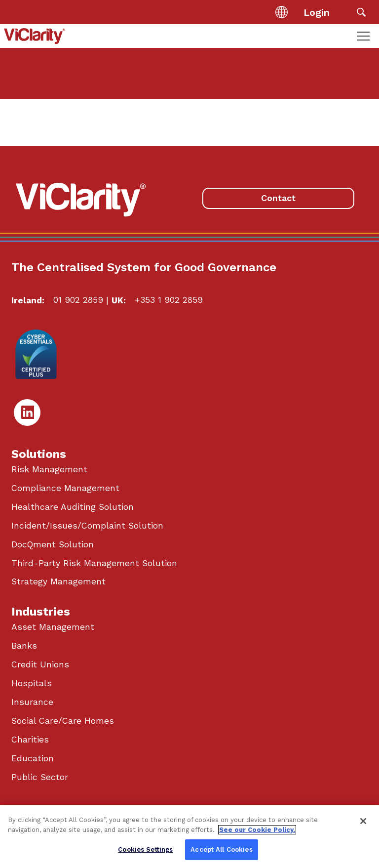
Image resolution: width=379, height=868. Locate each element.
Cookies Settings (145, 849)
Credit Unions (40, 664)
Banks (24, 646)
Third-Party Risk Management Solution (94, 563)
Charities (30, 740)
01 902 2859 (78, 300)
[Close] (363, 821)
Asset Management (53, 627)
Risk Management (49, 469)
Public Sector (40, 777)
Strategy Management (58, 581)
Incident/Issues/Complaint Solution (87, 526)
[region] (189, 837)
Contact (278, 198)
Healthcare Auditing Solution (73, 507)
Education (33, 758)
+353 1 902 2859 (169, 300)
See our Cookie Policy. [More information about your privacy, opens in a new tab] (257, 830)
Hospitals (32, 683)
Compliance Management (65, 488)
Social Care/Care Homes (63, 721)
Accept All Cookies (221, 849)
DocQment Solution (53, 544)
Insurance (32, 702)
